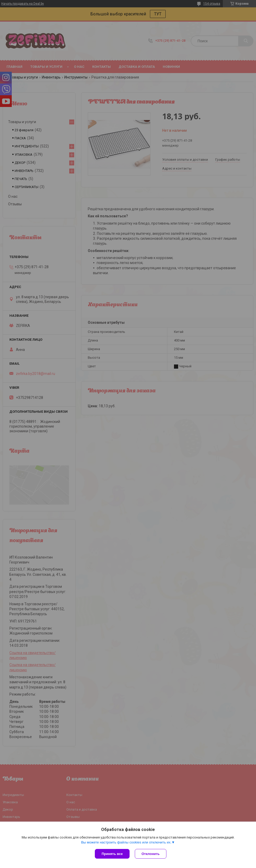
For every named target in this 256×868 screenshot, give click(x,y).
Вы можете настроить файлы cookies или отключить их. (126, 842)
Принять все (112, 854)
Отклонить (151, 854)
